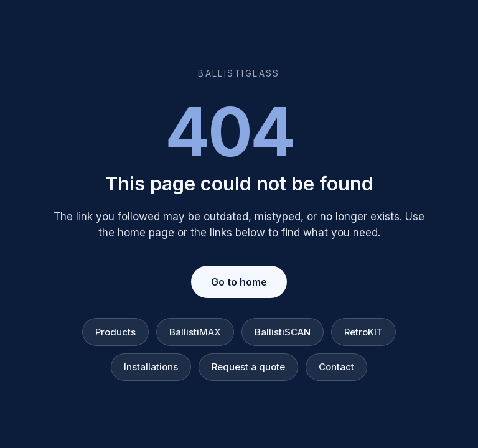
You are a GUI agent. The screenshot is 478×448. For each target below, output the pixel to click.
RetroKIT (363, 332)
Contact (336, 367)
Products (115, 332)
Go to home (239, 282)
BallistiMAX (195, 332)
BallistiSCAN (283, 332)
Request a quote (248, 367)
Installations (151, 367)
